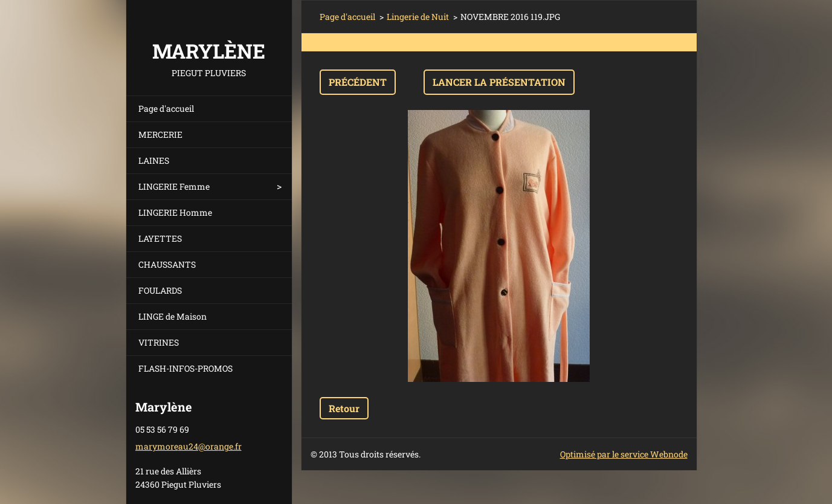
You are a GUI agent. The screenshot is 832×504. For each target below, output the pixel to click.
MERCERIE (160, 134)
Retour (344, 408)
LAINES (154, 160)
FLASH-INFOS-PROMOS (185, 368)
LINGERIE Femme (174, 186)
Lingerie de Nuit (418, 17)
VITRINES (159, 342)
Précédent (358, 82)
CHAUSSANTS (167, 264)
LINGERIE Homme (175, 212)
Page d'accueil (166, 108)
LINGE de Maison (173, 316)
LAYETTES (160, 238)
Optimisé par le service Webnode (624, 454)
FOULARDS (160, 290)
